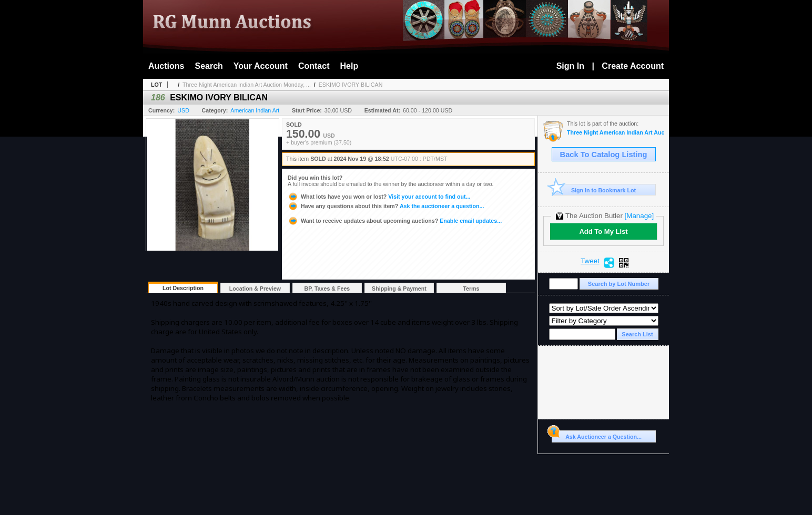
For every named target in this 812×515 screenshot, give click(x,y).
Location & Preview (255, 289)
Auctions (166, 66)
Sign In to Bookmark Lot (594, 190)
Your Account (261, 66)
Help (349, 66)
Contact (314, 66)
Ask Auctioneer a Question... (597, 435)
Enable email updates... (395, 221)
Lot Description (183, 288)
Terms (471, 289)
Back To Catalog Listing (604, 154)
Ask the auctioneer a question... (386, 206)
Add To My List (603, 231)
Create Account (633, 66)
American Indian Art (255, 110)
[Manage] (639, 216)
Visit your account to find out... (379, 197)
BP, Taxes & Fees (327, 289)
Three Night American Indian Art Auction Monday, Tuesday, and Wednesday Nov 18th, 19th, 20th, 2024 (615, 133)
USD (183, 110)
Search (209, 66)
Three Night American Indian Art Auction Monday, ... (247, 85)
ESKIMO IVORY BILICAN (351, 85)
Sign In (570, 66)
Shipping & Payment (399, 289)
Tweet (590, 261)
